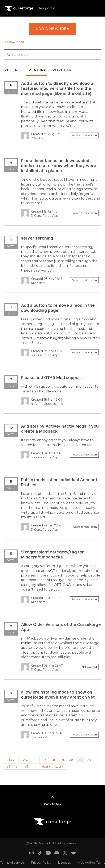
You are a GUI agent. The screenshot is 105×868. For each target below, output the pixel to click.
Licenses (64, 863)
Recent (12, 70)
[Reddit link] (73, 853)
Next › (46, 766)
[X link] (65, 853)
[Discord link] (57, 853)
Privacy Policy (41, 863)
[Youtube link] (48, 853)
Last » (59, 766)
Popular (62, 70)
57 (44, 760)
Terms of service (12, 863)
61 (80, 760)
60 (71, 760)
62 (89, 760)
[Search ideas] (52, 54)
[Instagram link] (31, 853)
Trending (36, 70)
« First (11, 760)
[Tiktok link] (40, 853)
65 (27, 766)
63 (9, 766)
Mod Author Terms (91, 863)
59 (62, 760)
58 (53, 760)
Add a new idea (52, 29)
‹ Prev (25, 760)
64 (18, 766)
